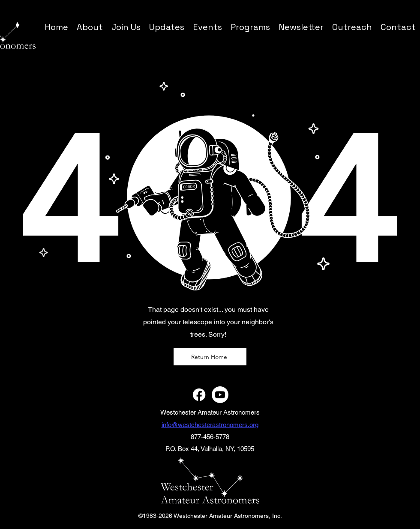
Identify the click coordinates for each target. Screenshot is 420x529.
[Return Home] (210, 357)
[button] (250, 27)
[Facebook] (199, 395)
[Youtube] (220, 395)
